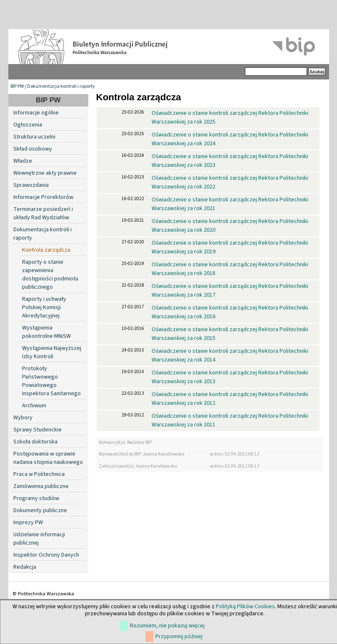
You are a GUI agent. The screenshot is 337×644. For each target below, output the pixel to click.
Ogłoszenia (28, 125)
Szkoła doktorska (35, 442)
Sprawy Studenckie (37, 430)
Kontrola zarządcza (46, 250)
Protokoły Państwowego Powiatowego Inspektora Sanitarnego (51, 381)
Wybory (23, 418)
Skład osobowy (33, 149)
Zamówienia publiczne (41, 486)
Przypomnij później (179, 637)
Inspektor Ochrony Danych (46, 555)
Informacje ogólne (36, 113)
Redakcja (25, 567)
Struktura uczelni (34, 137)
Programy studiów (36, 498)
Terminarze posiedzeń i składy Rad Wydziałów (43, 213)
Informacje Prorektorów (43, 197)
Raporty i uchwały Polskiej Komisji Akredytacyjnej (44, 307)
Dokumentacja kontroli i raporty (61, 86)
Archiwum (34, 406)
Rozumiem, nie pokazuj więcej (167, 626)
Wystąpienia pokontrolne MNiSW (46, 332)
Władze (23, 161)
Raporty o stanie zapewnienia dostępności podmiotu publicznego (50, 275)
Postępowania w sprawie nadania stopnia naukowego (48, 458)
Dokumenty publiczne (40, 510)
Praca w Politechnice (39, 474)
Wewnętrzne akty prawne (45, 173)
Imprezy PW (28, 523)
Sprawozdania (31, 185)
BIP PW (17, 86)
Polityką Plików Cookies (245, 607)
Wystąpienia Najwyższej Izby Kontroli (52, 352)
